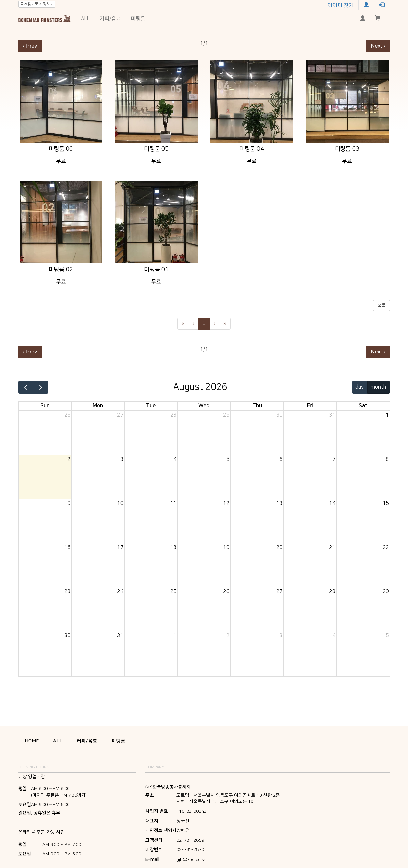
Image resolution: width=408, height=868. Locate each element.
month (378, 387)
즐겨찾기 (37, 4)
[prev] (26, 387)
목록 (382, 306)
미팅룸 (138, 19)
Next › (378, 46)
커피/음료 (110, 19)
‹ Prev (30, 46)
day (360, 387)
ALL (85, 19)
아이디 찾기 (341, 5)
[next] (41, 387)
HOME (32, 741)
